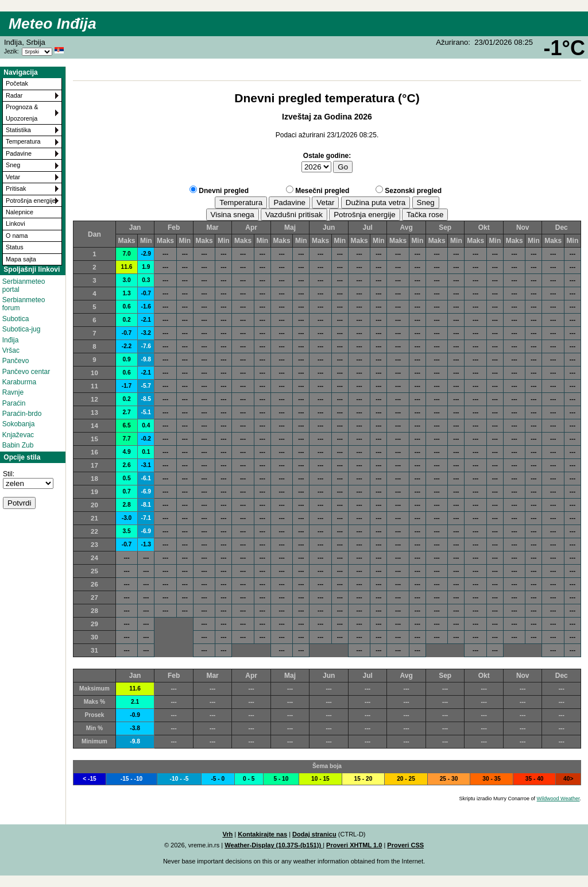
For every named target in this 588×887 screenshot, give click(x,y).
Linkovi (16, 223)
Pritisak (16, 188)
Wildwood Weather (558, 799)
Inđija (11, 340)
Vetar (13, 177)
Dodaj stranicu (314, 834)
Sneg (13, 165)
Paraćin (14, 403)
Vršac (11, 350)
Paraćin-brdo (22, 414)
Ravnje (13, 392)
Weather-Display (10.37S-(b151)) (274, 845)
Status (15, 247)
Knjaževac (18, 435)
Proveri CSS (405, 845)
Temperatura (23, 141)
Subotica (16, 319)
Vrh (227, 834)
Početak (17, 83)
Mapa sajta (21, 259)
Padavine (19, 153)
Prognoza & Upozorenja (22, 112)
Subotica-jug (22, 329)
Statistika (18, 130)
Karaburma (19, 382)
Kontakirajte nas (262, 834)
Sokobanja (19, 424)
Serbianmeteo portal (24, 286)
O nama (17, 236)
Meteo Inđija (53, 24)
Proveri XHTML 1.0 (354, 845)
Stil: (9, 474)
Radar (14, 95)
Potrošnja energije (31, 200)
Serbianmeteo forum (24, 304)
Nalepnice (20, 212)
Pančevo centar (26, 372)
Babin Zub (18, 445)
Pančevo (16, 361)
